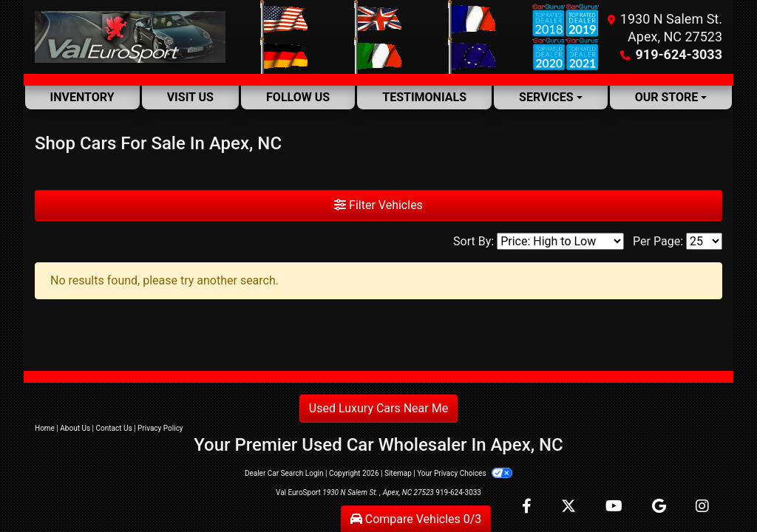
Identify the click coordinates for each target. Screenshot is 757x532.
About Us (75, 428)
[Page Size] (704, 241)
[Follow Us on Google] (661, 507)
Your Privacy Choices (465, 473)
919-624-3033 (679, 54)
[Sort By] (560, 241)
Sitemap (398, 473)
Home (45, 428)
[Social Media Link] (702, 507)
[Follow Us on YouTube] (615, 507)
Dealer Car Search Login (284, 473)
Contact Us (114, 428)
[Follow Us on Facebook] (528, 507)
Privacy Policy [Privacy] (160, 428)
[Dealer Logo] (130, 37)
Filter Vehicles (378, 205)
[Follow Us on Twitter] (570, 507)
